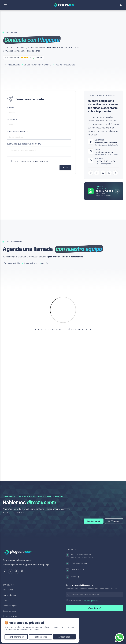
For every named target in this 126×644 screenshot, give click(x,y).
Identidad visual (9, 595)
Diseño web (8, 590)
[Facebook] (97, 174)
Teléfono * (12, 120)
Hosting (6, 600)
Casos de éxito (9, 611)
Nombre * (11, 108)
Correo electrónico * (17, 132)
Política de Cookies (31, 630)
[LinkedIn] (103, 174)
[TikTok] (115, 174)
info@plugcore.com (104, 153)
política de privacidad (39, 161)
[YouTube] (109, 174)
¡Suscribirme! (94, 608)
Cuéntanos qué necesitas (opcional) (24, 144)
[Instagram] (91, 174)
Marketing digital (10, 606)
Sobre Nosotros (10, 616)
